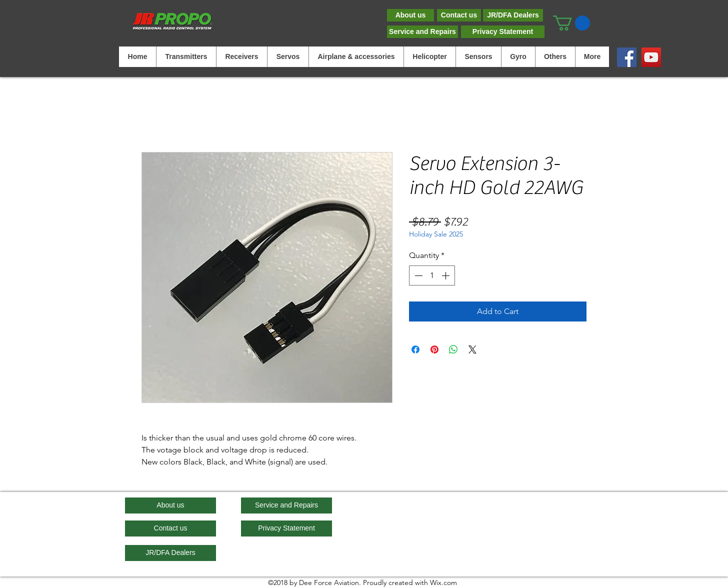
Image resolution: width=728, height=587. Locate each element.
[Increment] (446, 275)
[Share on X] (472, 349)
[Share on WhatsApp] (453, 349)
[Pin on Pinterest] (434, 349)
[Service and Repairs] (422, 32)
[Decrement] (417, 275)
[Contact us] (459, 15)
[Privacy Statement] (503, 32)
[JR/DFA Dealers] (513, 15)
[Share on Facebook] (415, 349)
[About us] (410, 15)
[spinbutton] (432, 275)
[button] (571, 23)
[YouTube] (651, 57)
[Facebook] (627, 57)
